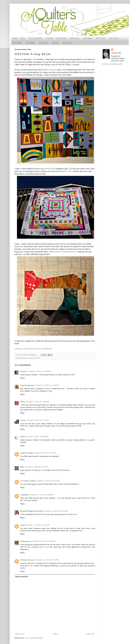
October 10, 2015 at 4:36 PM (56, 511)
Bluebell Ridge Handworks (32, 511)
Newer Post (20, 634)
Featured (55, 43)
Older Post (90, 634)
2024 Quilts (88, 38)
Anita (23, 437)
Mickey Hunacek (27, 560)
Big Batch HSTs (66, 171)
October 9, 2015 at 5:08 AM (37, 437)
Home (15, 38)
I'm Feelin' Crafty (28, 481)
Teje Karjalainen (27, 385)
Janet (23, 525)
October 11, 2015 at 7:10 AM (38, 525)
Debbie (26, 355)
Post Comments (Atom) (34, 638)
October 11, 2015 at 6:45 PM (44, 541)
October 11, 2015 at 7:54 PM (47, 560)
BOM (53, 169)
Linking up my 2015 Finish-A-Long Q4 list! (33, 349)
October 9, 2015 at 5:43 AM (44, 453)
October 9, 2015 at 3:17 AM (38, 420)
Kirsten (23, 371)
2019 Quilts (44, 43)
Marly (23, 402)
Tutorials (50, 38)
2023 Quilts (101, 38)
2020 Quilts (31, 43)
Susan (23, 420)
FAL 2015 (36, 358)
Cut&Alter (25, 495)
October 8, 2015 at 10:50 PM (39, 371)
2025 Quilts (74, 38)
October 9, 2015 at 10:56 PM (42, 495)
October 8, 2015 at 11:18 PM (47, 385)
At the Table (67, 43)
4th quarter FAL (26, 358)
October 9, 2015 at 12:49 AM (38, 402)
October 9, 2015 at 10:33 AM (48, 481)
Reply (22, 378)
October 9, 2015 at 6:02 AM (36, 467)
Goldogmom (26, 541)
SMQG (47, 169)
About (23, 38)
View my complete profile (112, 64)
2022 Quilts (114, 38)
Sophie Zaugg (26, 453)
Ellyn (22, 467)
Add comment (22, 577)
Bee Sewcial (52, 70)
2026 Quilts (61, 38)
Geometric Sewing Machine (64, 252)
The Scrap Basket (36, 38)
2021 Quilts (17, 43)
